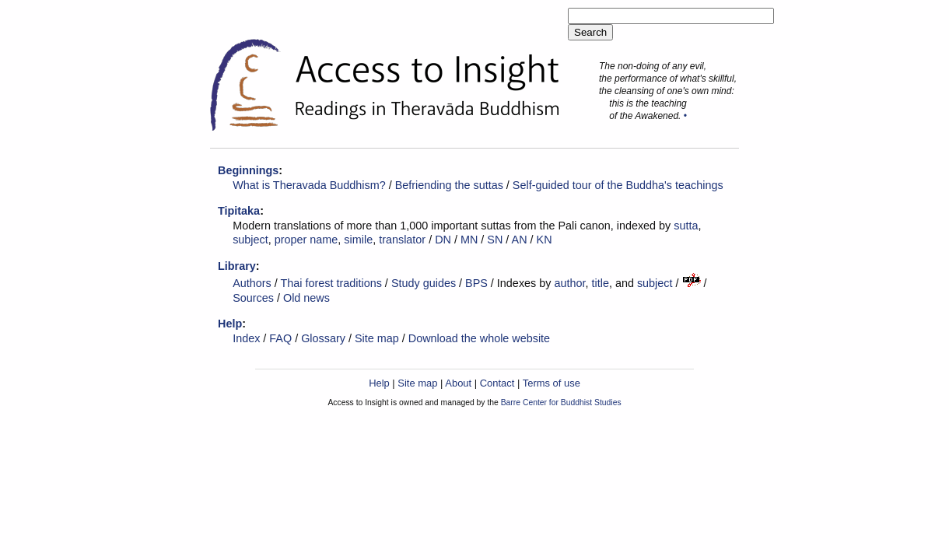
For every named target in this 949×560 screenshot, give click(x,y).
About (458, 383)
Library (237, 266)
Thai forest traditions (331, 283)
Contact (497, 383)
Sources (253, 298)
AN (520, 240)
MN (469, 240)
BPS (476, 283)
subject (250, 240)
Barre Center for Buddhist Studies (561, 402)
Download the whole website (479, 338)
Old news (306, 298)
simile (358, 240)
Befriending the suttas (449, 185)
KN (545, 240)
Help (230, 324)
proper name (306, 240)
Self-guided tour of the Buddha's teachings (618, 185)
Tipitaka (239, 211)
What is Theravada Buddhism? (309, 185)
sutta (686, 226)
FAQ (280, 338)
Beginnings (248, 170)
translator (402, 240)
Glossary (323, 338)
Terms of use (552, 383)
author (569, 283)
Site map (377, 338)
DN (443, 240)
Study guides (424, 283)
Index (246, 338)
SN (495, 240)
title (600, 283)
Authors (252, 283)
